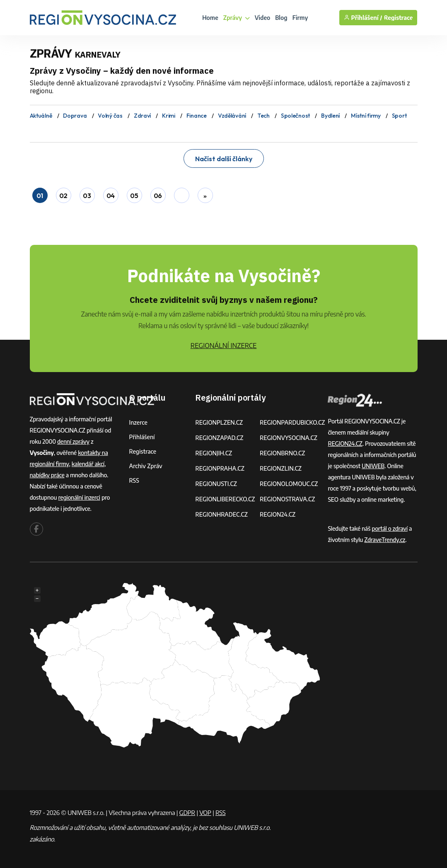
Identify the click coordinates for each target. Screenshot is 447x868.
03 (87, 196)
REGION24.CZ (278, 514)
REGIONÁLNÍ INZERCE (224, 346)
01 (40, 196)
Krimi (169, 116)
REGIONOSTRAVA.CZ (287, 499)
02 (63, 196)
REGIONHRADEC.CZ (221, 514)
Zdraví (142, 116)
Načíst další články (224, 159)
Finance (197, 116)
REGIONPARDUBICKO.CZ (292, 422)
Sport (399, 116)
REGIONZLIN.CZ (281, 468)
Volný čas (110, 116)
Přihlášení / (363, 18)
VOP (205, 812)
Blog (281, 18)
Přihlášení (142, 437)
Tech (263, 116)
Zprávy (237, 18)
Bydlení (330, 116)
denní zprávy (73, 441)
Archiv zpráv (146, 466)
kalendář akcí (88, 464)
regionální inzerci (79, 497)
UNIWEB (373, 466)
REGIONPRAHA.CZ (220, 468)
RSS (134, 480)
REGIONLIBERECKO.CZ (225, 499)
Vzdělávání (232, 116)
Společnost (295, 116)
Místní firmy (366, 116)
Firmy (300, 18)
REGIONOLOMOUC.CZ (289, 484)
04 (111, 196)
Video (263, 18)
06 (158, 196)
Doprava (75, 116)
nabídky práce (47, 475)
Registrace (399, 18)
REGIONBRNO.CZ (283, 453)
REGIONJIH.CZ (214, 453)
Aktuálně (41, 116)
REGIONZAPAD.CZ (219, 438)
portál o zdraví (390, 528)
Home (210, 18)
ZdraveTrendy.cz (385, 540)
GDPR (187, 812)
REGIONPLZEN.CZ (219, 422)
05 (134, 196)
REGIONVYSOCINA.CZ (289, 438)
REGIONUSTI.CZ (216, 484)
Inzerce (138, 422)
